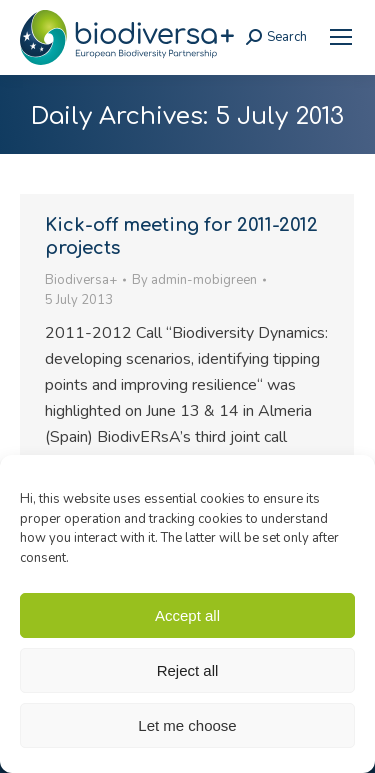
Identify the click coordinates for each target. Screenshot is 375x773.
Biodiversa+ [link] (81, 280)
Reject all (188, 670)
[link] (341, 37)
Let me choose (187, 725)
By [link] (194, 280)
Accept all (187, 615)
